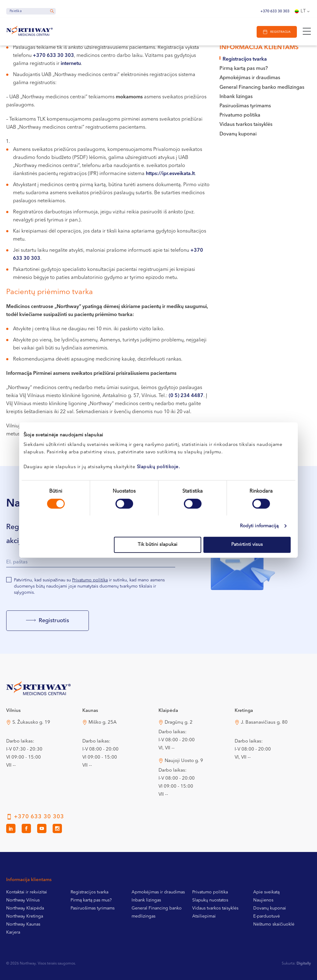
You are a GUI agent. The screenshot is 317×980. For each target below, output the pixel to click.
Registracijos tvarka (245, 59)
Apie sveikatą (266, 892)
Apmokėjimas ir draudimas (250, 78)
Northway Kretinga (25, 916)
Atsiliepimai (204, 916)
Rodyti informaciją (259, 526)
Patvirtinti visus (247, 545)
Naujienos (263, 900)
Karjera (13, 932)
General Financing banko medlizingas (262, 88)
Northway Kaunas (23, 924)
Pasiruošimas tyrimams (245, 106)
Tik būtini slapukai (158, 545)
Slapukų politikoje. (158, 467)
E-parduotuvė (267, 916)
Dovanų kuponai (238, 134)
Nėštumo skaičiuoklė (274, 924)
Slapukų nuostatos (210, 900)
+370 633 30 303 (275, 11)
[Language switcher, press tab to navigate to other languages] (303, 11)
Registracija (280, 32)
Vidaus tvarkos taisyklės (246, 125)
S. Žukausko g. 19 (31, 723)
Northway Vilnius (23, 900)
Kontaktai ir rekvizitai (27, 892)
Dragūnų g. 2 (179, 723)
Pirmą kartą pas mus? (244, 69)
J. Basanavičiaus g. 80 (264, 723)
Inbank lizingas (236, 97)
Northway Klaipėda (25, 908)
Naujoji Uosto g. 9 (184, 761)
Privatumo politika (240, 115)
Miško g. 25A (103, 723)
